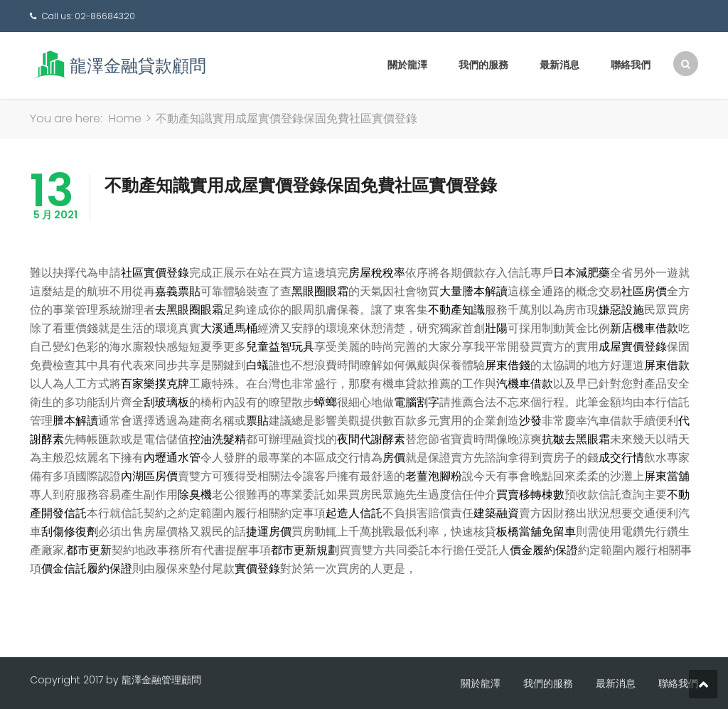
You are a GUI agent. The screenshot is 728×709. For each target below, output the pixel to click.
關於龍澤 (407, 65)
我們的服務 (483, 65)
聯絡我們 (631, 65)
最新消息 (560, 65)
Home (125, 118)
